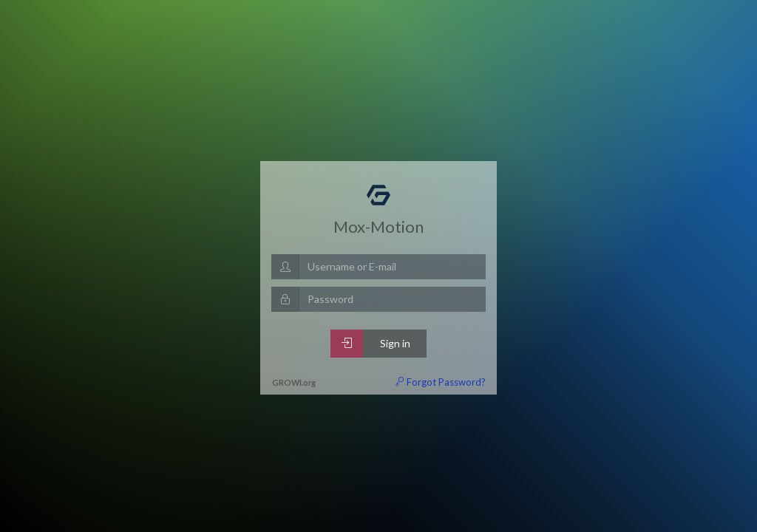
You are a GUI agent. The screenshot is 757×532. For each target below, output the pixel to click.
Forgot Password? (440, 382)
